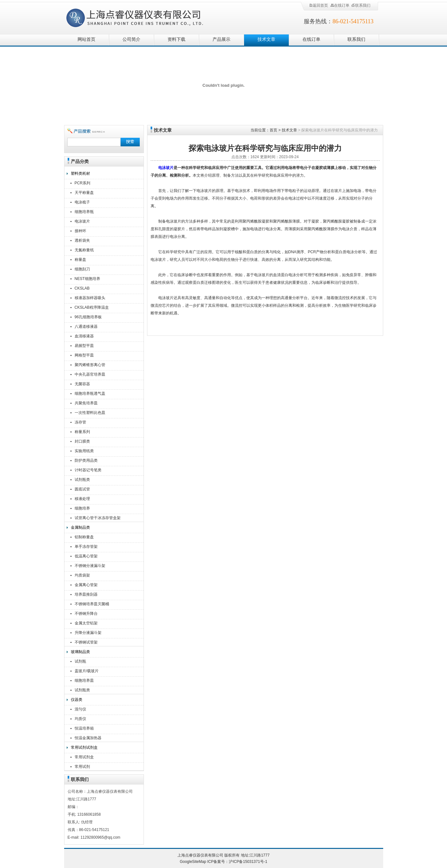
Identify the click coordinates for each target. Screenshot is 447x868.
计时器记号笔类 (88, 470)
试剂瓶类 (82, 480)
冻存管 (80, 422)
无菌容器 (82, 384)
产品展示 (221, 39)
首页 (273, 130)
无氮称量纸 (84, 250)
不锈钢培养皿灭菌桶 (92, 604)
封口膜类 (82, 441)
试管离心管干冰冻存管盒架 (98, 518)
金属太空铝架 (86, 623)
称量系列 (82, 432)
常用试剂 (82, 767)
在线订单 (340, 5)
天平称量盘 (84, 193)
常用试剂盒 (84, 757)
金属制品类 (80, 527)
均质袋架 (82, 575)
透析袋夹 (82, 240)
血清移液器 (84, 336)
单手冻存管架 (86, 547)
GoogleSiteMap (193, 862)
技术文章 (266, 39)
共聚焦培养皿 (86, 403)
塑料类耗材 (80, 173)
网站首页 (86, 39)
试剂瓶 (80, 661)
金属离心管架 (86, 585)
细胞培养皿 (84, 680)
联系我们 (361, 5)
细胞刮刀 (82, 269)
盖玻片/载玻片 (87, 671)
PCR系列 (82, 183)
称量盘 (80, 260)
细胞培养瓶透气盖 (90, 394)
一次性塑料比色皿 (90, 413)
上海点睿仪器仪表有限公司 (140, 17)
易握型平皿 (84, 346)
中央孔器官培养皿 (90, 374)
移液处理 (82, 499)
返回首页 (318, 5)
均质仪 (80, 719)
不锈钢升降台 (86, 614)
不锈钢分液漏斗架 (90, 566)
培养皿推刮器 (86, 594)
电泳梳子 (82, 202)
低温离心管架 (86, 556)
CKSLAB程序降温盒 (92, 307)
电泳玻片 (82, 221)
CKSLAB (82, 288)
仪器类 (77, 700)
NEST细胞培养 (87, 279)
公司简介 (131, 39)
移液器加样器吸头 (90, 298)
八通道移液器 (86, 327)
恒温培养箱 (84, 728)
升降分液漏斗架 (88, 633)
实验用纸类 (84, 451)
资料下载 (176, 39)
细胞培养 (82, 508)
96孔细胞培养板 (88, 317)
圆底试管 (82, 489)
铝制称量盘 (84, 537)
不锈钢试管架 (86, 642)
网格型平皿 (84, 355)
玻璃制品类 (80, 652)
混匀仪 (80, 709)
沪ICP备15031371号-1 (248, 862)
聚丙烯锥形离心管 (90, 365)
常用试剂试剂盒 (84, 747)
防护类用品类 (86, 460)
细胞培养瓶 (84, 212)
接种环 (80, 231)
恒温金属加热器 (88, 738)
